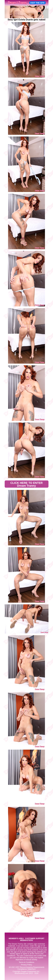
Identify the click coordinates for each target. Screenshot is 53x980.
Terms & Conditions (26, 962)
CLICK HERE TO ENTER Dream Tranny (26, 484)
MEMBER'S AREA (16, 939)
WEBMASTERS (26, 940)
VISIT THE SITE (37, 3)
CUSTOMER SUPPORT (35, 939)
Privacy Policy (26, 965)
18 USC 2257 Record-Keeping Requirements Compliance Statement (26, 968)
